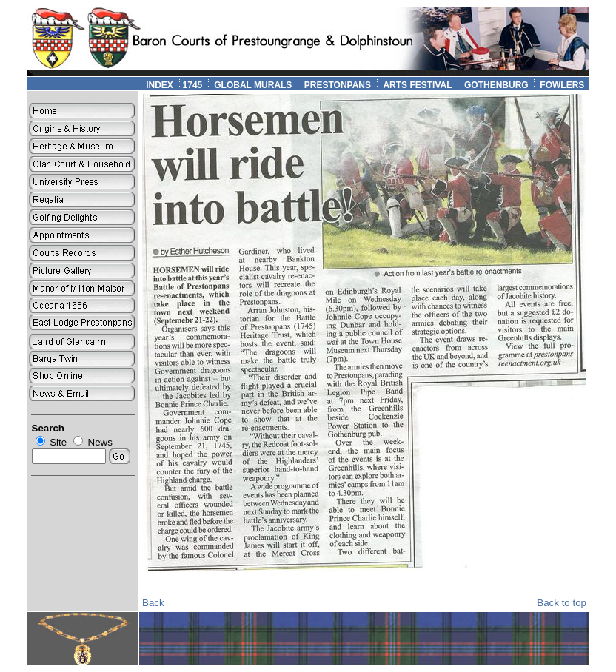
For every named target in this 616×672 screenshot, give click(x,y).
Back (153, 603)
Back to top (562, 603)
